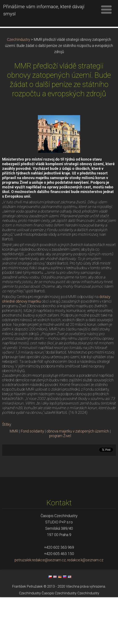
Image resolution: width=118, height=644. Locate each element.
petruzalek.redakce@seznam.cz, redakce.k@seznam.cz (59, 607)
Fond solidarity (32, 478)
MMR (14, 478)
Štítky (7, 471)
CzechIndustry (19, 86)
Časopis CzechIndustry (59, 640)
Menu (106, 9)
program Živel (60, 483)
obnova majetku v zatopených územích (78, 478)
